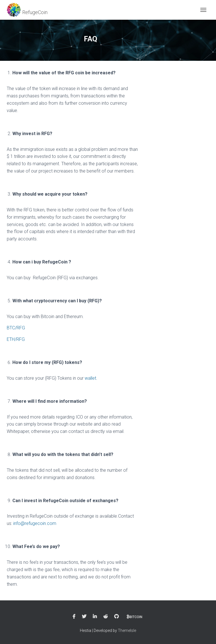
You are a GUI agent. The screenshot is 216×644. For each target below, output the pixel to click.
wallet (90, 378)
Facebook (74, 617)
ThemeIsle (127, 630)
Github (116, 617)
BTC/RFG (16, 328)
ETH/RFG (16, 339)
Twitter (84, 617)
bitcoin (136, 617)
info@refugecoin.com (35, 523)
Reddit (105, 617)
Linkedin (95, 617)
